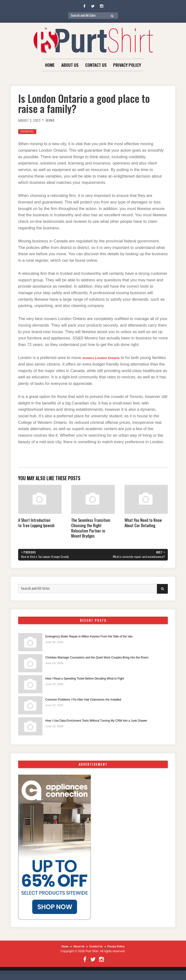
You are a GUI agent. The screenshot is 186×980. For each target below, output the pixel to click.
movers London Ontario (105, 358)
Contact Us (96, 65)
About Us (70, 65)
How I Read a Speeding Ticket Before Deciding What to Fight (93, 680)
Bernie (55, 120)
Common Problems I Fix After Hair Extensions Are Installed (92, 701)
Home (50, 65)
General (29, 131)
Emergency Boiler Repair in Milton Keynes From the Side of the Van (99, 637)
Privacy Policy (127, 65)
